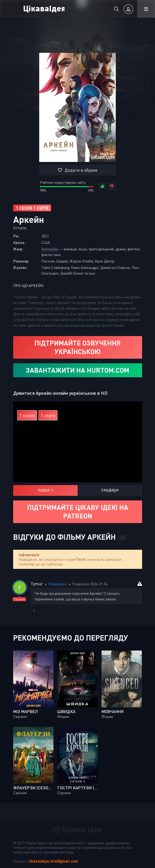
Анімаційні (50, 249)
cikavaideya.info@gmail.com (53, 861)
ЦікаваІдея (44, 8)
